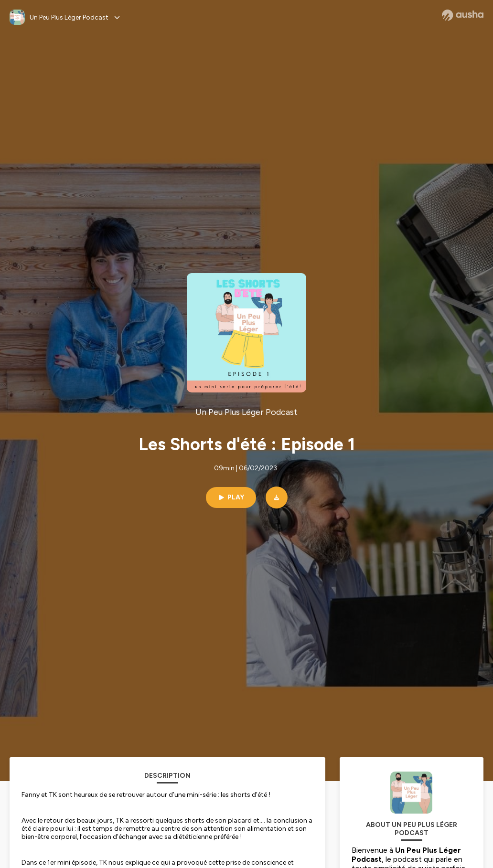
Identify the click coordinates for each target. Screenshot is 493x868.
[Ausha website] (463, 15)
